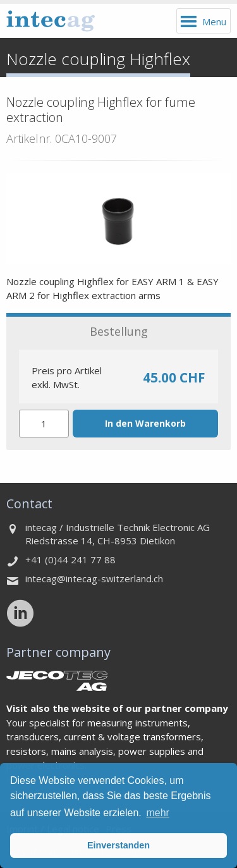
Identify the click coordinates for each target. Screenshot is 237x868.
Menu (214, 21)
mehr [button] (157, 813)
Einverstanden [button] (118, 845)
